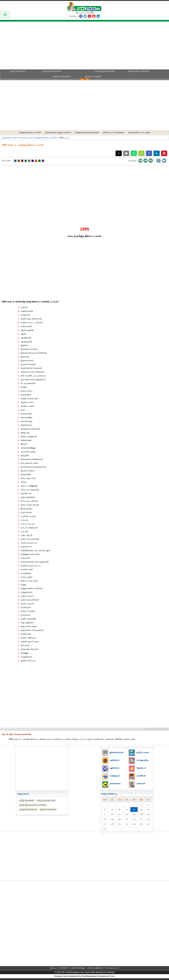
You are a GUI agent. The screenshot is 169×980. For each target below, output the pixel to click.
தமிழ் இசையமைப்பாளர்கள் (33, 805)
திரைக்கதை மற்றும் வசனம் (58, 132)
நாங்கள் (63, 968)
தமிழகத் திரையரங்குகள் (87, 132)
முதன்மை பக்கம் (10, 138)
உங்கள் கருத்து (77, 968)
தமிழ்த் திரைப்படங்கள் (30, 132)
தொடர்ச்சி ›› (162, 729)
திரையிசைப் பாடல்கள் (139, 132)
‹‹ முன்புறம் (149, 729)
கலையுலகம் (26, 138)
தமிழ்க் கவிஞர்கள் (62, 76)
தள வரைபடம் (112, 968)
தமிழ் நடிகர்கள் (17, 71)
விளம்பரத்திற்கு (95, 968)
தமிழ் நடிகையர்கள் (52, 71)
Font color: (6, 161)
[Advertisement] (84, 47)
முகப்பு (53, 968)
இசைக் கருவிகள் (93, 76)
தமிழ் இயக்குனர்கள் (105, 71)
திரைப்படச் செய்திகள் (114, 132)
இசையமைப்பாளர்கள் (138, 71)
